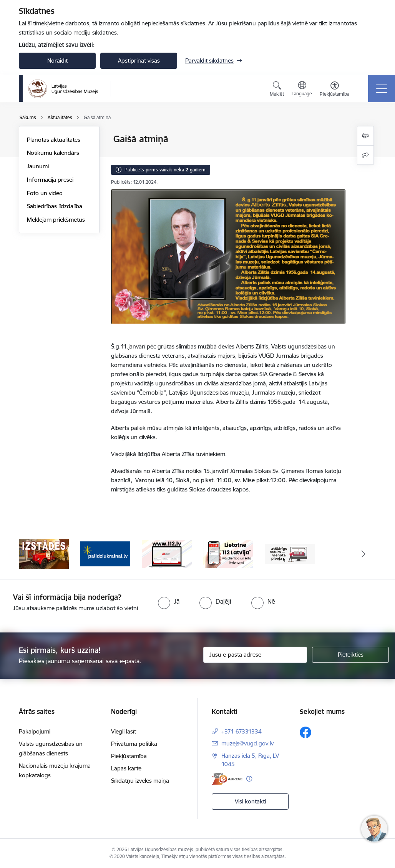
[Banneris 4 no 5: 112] (228, 553)
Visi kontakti (250, 801)
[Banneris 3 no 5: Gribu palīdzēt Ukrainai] (167, 553)
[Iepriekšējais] (32, 554)
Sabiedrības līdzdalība (55, 206)
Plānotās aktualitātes (54, 140)
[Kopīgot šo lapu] (365, 155)
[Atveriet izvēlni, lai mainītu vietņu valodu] (302, 90)
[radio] (169, 601)
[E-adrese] (227, 779)
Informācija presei (50, 180)
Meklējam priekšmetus (56, 220)
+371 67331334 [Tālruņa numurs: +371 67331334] (241, 731)
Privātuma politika (134, 744)
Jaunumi (38, 166)
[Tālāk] (363, 554)
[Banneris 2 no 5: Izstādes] (105, 553)
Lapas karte (126, 768)
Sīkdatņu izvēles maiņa (140, 781)
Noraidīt (57, 61)
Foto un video (45, 193)
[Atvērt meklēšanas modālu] (277, 90)
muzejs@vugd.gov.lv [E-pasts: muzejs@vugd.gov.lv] (247, 743)
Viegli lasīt (124, 731)
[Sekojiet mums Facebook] (305, 732)
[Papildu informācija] (249, 779)
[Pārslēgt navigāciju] (382, 89)
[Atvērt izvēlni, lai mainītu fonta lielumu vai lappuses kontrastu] (334, 90)
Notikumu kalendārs (53, 153)
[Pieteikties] (350, 655)
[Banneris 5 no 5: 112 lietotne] (290, 553)
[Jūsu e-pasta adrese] (255, 655)
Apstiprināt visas (139, 61)
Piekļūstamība (129, 756)
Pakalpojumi (35, 731)
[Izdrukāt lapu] (365, 136)
